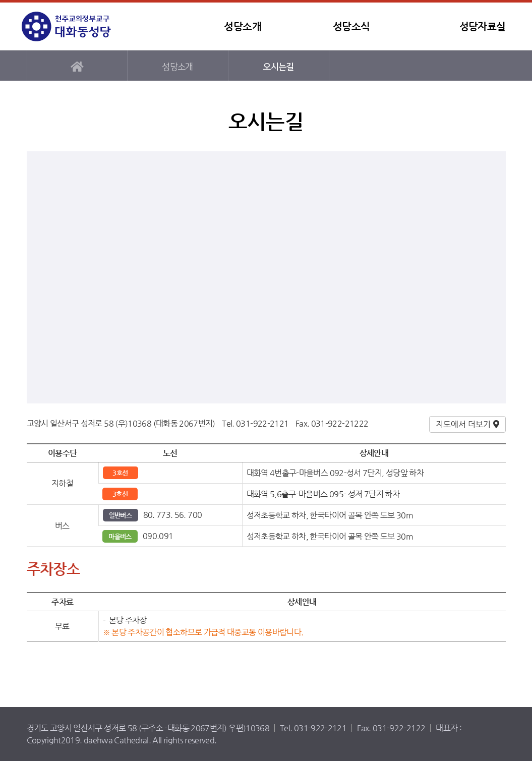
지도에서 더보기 (463, 424)
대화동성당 (85, 26)
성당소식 (351, 26)
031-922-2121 (262, 423)
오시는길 (278, 67)
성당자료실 (483, 26)
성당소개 (242, 26)
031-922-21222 (340, 423)
